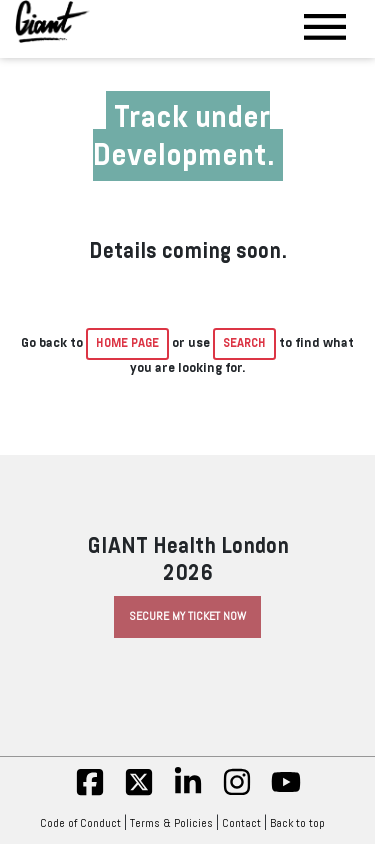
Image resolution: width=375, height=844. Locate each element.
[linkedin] (188, 793)
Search (244, 343)
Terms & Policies (171, 823)
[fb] (90, 793)
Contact (241, 823)
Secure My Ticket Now (187, 616)
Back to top (302, 823)
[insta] (237, 793)
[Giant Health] (52, 21)
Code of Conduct (80, 823)
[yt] (286, 793)
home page (127, 343)
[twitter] (139, 793)
